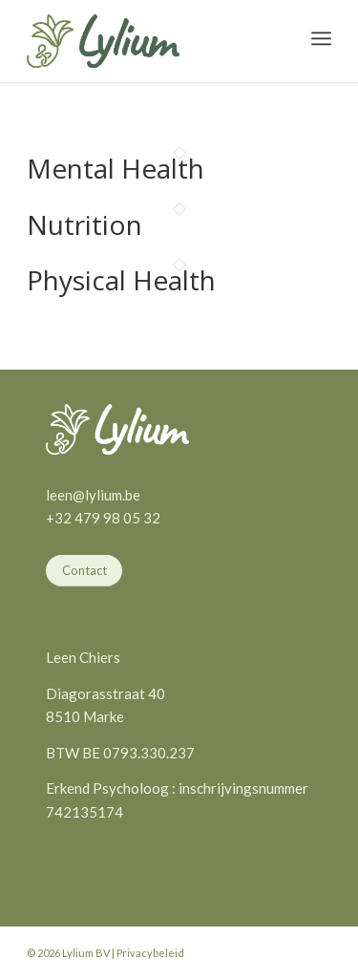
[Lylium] (103, 41)
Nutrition (84, 224)
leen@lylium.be (93, 495)
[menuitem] (321, 38)
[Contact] (84, 571)
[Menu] (321, 38)
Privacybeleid (150, 953)
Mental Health (116, 168)
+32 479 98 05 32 (103, 518)
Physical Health (121, 280)
